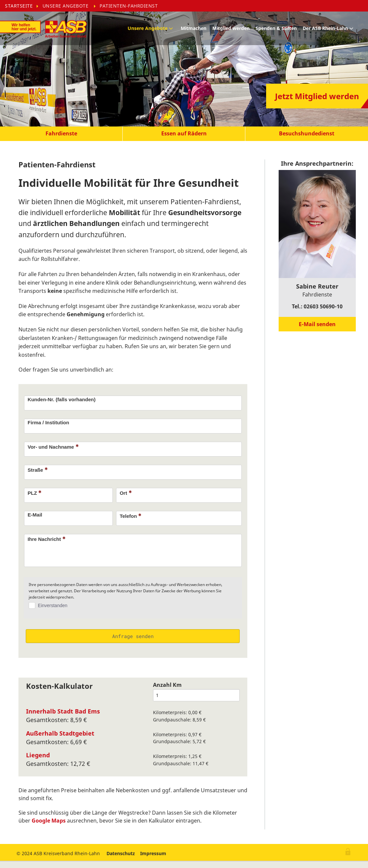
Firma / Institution (48, 422)
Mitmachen (194, 28)
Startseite (19, 5)
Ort (126, 493)
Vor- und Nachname (53, 447)
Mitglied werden (231, 28)
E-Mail (35, 515)
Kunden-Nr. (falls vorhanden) (62, 399)
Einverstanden (53, 605)
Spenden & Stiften (276, 28)
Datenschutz (121, 853)
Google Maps (49, 821)
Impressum (153, 853)
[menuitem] (24, 6)
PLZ (35, 493)
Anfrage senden (133, 636)
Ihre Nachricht (46, 539)
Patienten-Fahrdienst (129, 5)
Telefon (130, 516)
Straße (38, 470)
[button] (61, 134)
